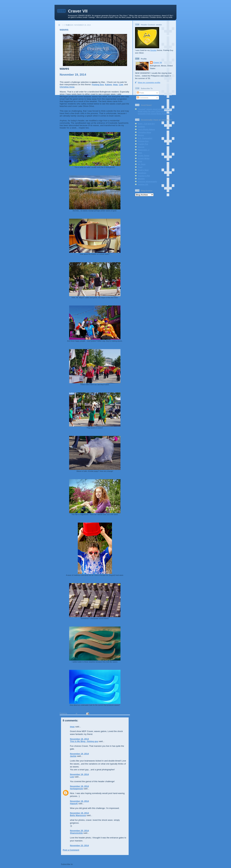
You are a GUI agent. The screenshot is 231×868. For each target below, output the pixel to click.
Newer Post (67, 858)
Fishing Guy (98, 85)
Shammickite (76, 833)
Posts (140, 93)
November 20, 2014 (79, 831)
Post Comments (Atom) (85, 864)
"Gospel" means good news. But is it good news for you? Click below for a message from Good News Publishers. (155, 111)
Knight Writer (144, 158)
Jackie (73, 756)
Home (95, 858)
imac (72, 727)
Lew (121, 85)
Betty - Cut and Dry (146, 124)
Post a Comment (71, 850)
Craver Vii (158, 62)
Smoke (153, 50)
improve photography (147, 181)
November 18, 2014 (79, 739)
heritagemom (77, 789)
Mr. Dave (142, 164)
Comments (143, 98)
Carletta (141, 126)
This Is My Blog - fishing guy (84, 741)
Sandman (142, 173)
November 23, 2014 (79, 845)
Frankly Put (143, 144)
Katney (109, 85)
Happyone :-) (143, 150)
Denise (141, 135)
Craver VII (78, 11)
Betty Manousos (78, 815)
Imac (116, 85)
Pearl (140, 167)
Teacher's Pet (144, 176)
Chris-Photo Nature (146, 129)
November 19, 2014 (79, 754)
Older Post (123, 858)
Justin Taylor (144, 155)
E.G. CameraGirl (145, 138)
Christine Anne (67, 87)
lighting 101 (143, 184)
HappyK (74, 804)
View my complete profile (149, 82)
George (141, 147)
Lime (140, 161)
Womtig (141, 179)
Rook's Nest (143, 170)
